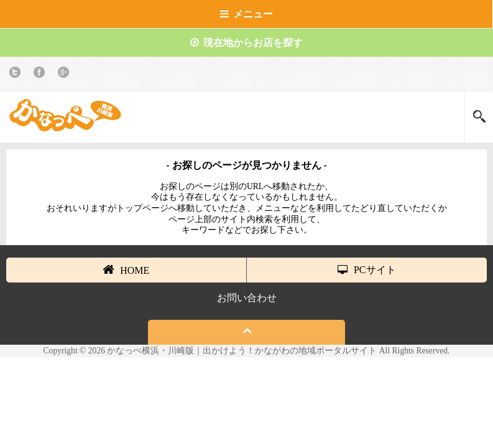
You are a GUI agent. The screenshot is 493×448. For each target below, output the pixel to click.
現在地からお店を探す (246, 43)
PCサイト (367, 270)
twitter (17, 74)
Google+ (66, 74)
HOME (126, 269)
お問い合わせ (247, 298)
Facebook (41, 74)
